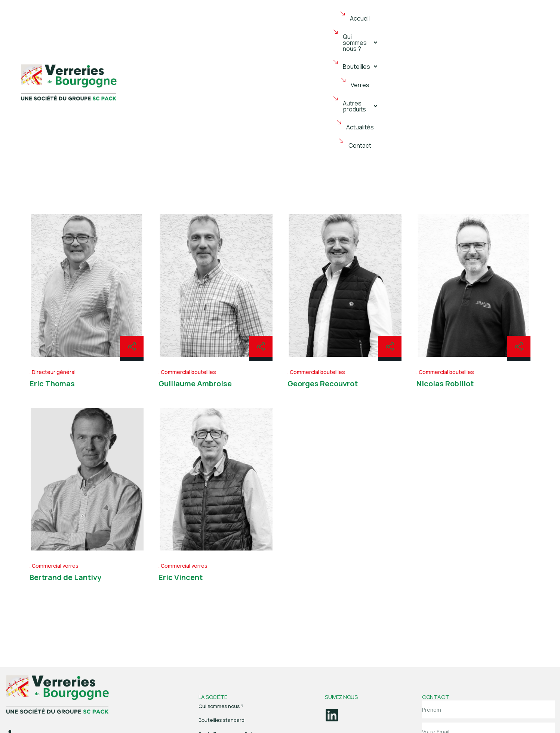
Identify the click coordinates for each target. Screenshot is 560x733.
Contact (484, 29)
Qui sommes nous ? (237, 29)
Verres (341, 29)
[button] (237, 29)
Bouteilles (299, 29)
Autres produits (390, 29)
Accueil (181, 29)
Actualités (444, 29)
